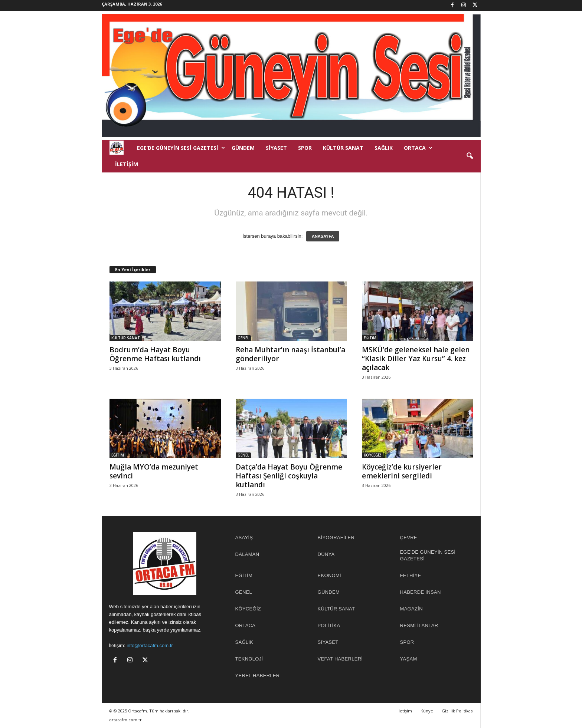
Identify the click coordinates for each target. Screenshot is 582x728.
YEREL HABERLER (258, 676)
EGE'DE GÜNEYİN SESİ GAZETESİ (428, 555)
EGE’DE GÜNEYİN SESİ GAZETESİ (181, 148)
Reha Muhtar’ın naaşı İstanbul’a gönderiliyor (290, 354)
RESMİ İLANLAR (419, 625)
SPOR (305, 148)
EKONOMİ (330, 575)
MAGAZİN (411, 609)
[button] (470, 156)
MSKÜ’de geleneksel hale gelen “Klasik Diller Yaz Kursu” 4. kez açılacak (416, 359)
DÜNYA (326, 554)
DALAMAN (247, 554)
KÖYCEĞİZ (373, 455)
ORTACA (418, 148)
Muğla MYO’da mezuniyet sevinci (154, 471)
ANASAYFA (323, 236)
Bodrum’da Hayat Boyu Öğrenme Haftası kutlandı (155, 354)
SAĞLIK (384, 148)
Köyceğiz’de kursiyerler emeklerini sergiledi (402, 471)
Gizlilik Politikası (458, 711)
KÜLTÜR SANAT (343, 148)
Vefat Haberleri (340, 659)
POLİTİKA (329, 625)
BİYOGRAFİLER (336, 538)
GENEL (243, 338)
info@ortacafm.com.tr (150, 645)
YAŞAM (409, 659)
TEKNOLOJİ (249, 659)
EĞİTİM (370, 338)
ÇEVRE (409, 538)
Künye (427, 711)
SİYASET (276, 148)
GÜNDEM (243, 148)
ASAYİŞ (244, 538)
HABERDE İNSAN (421, 592)
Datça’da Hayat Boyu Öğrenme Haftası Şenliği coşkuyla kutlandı (289, 476)
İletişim (127, 164)
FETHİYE (411, 575)
